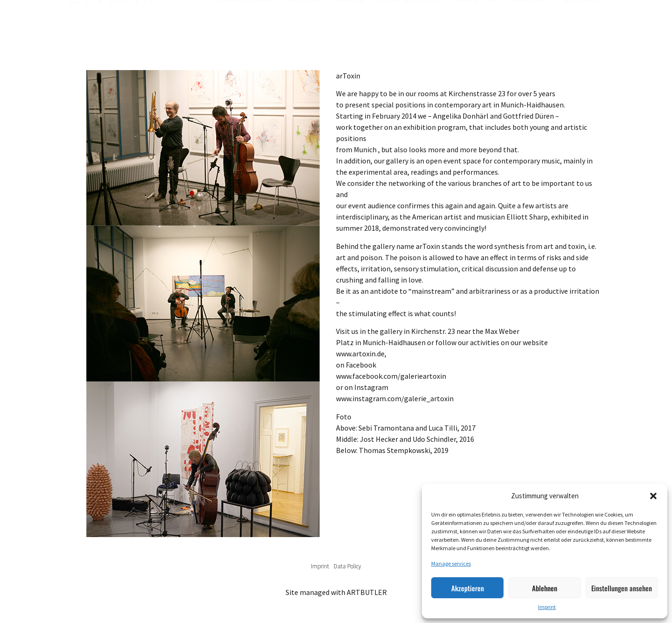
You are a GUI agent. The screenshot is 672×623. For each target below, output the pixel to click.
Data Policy (347, 566)
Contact (531, 19)
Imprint (547, 607)
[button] (653, 496)
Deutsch (583, 19)
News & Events (410, 19)
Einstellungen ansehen (622, 588)
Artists (303, 19)
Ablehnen (545, 588)
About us (477, 19)
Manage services (451, 563)
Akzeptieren (468, 588)
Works (349, 19)
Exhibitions (245, 19)
